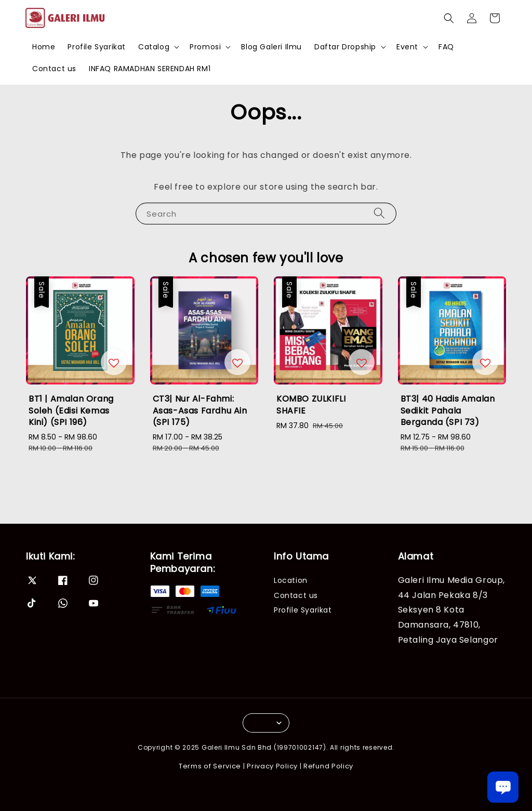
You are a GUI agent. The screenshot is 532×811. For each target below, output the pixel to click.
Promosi (205, 47)
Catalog (154, 47)
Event (407, 47)
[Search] (379, 213)
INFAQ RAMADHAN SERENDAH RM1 (150, 69)
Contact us (54, 69)
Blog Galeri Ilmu (271, 47)
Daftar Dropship (345, 47)
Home (44, 47)
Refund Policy (328, 766)
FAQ (446, 47)
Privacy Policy (272, 766)
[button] (449, 18)
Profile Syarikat (97, 47)
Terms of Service (210, 766)
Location (291, 581)
